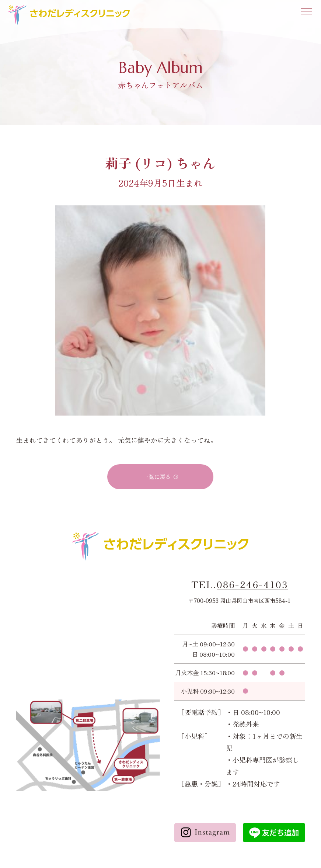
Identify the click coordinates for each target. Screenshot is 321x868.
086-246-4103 (252, 584)
